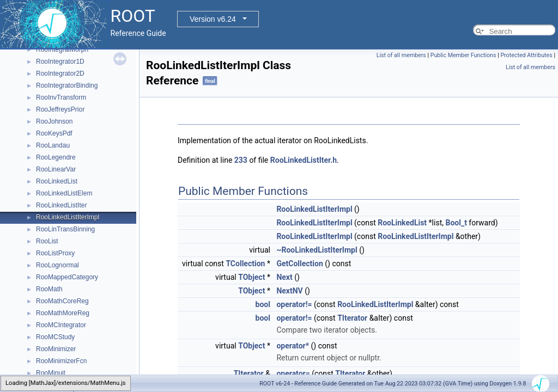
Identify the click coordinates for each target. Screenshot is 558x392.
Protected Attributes (526, 55)
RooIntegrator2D (60, 73)
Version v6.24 (213, 19)
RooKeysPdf (54, 133)
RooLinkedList (57, 181)
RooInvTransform (61, 97)
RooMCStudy (55, 337)
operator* (293, 346)
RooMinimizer (56, 349)
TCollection (245, 264)
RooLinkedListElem (64, 193)
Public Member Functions (463, 55)
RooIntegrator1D (60, 62)
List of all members (401, 55)
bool (263, 304)
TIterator (352, 318)
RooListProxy (55, 253)
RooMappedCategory (67, 277)
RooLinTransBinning (65, 229)
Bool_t (456, 223)
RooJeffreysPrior (60, 109)
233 (241, 160)
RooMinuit (51, 373)
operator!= (294, 304)
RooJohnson (54, 121)
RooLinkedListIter (61, 205)
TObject (251, 277)
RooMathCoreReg (62, 301)
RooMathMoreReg (63, 313)
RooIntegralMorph (62, 50)
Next (284, 277)
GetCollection (299, 264)
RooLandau (53, 145)
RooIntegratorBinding (67, 85)
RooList (47, 241)
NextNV (289, 291)
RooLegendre (56, 157)
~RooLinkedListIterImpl (317, 250)
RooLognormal (57, 265)
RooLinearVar (56, 169)
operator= (293, 373)
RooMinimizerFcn (61, 361)
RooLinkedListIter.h (304, 160)
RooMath (49, 289)
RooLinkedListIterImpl (68, 217)
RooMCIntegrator (61, 325)
